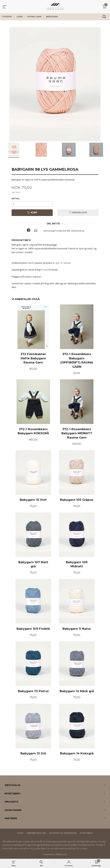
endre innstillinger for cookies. (73, 848)
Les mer (50, 848)
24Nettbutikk (61, 854)
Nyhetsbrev (86, 833)
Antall (16, 199)
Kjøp (32, 212)
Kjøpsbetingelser (36, 833)
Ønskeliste (78, 212)
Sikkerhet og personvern (63, 833)
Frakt (20, 833)
